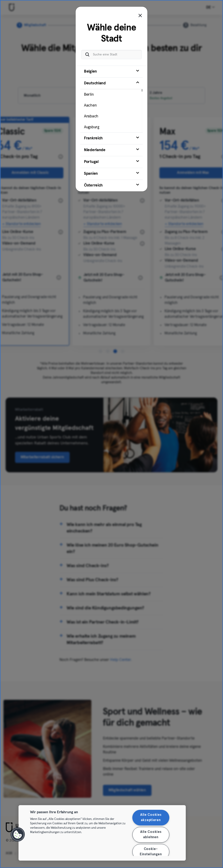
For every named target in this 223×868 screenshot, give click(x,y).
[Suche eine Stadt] (111, 55)
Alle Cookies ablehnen (151, 835)
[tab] (111, 72)
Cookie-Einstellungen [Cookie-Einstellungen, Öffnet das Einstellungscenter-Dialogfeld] (151, 852)
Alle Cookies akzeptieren (151, 818)
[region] (102, 833)
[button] (18, 834)
